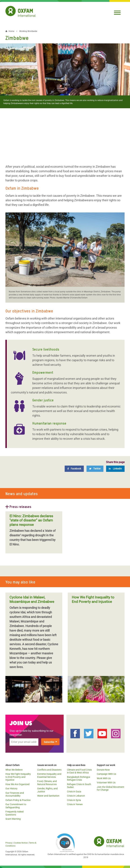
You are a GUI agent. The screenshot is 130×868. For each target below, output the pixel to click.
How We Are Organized (17, 784)
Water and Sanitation (48, 796)
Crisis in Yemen (75, 804)
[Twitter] (95, 469)
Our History (11, 788)
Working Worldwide (28, 31)
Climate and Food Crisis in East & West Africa (79, 771)
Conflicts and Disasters (49, 770)
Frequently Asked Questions (14, 813)
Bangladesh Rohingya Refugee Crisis (79, 778)
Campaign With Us (106, 774)
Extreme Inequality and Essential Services (49, 775)
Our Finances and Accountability (15, 794)
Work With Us (104, 778)
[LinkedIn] (115, 469)
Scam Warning (13, 819)
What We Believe (14, 770)
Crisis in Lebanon (76, 796)
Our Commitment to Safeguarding (16, 806)
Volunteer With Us (106, 783)
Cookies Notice (21, 843)
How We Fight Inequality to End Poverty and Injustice (18, 777)
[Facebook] (74, 469)
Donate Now (103, 770)
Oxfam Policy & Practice (18, 800)
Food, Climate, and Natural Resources (47, 783)
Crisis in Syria (74, 800)
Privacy (9, 843)
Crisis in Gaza (74, 792)
